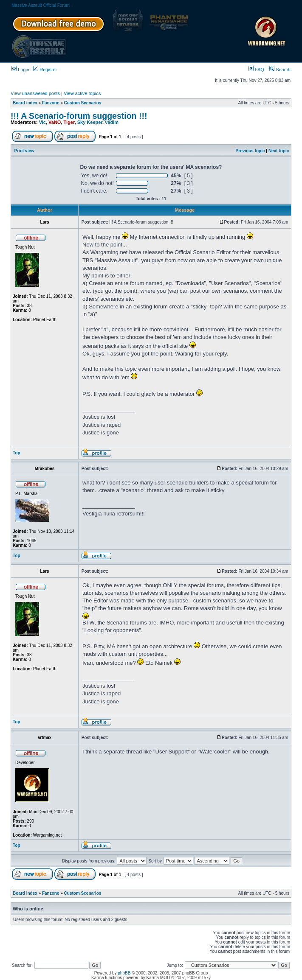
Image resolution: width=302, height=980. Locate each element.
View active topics (82, 93)
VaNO (55, 122)
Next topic (279, 151)
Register (45, 70)
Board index (25, 103)
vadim (112, 122)
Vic (42, 122)
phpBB (124, 973)
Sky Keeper (90, 122)
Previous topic (250, 151)
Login (20, 70)
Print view (24, 151)
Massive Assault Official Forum (41, 5)
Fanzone (51, 103)
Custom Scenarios (83, 103)
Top (17, 453)
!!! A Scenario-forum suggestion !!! (79, 116)
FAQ (256, 70)
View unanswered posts (35, 93)
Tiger (69, 122)
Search (280, 70)
